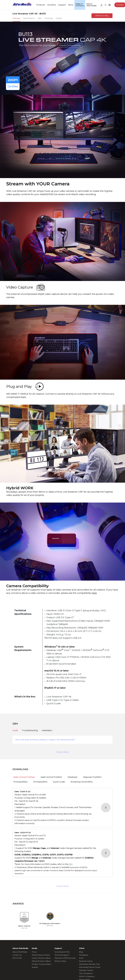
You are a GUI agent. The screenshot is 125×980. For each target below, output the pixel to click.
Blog (81, 952)
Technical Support (62, 955)
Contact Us (17, 955)
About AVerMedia (91, 5)
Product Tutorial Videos (41, 964)
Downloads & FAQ (62, 952)
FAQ (71, 864)
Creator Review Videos (41, 958)
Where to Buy (102, 16)
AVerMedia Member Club (89, 964)
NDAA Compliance (87, 976)
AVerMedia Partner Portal (90, 967)
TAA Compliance (86, 973)
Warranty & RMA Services (65, 958)
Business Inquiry (86, 961)
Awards (35, 967)
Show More (63, 752)
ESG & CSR (17, 958)
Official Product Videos (41, 961)
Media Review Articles (41, 955)
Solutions (52, 5)
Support (62, 5)
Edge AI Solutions (80, 5)
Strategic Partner (86, 970)
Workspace (84, 955)
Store (71, 5)
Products (41, 5)
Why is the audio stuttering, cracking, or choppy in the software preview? (45, 740)
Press (34, 952)
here (94, 593)
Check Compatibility (70, 45)
